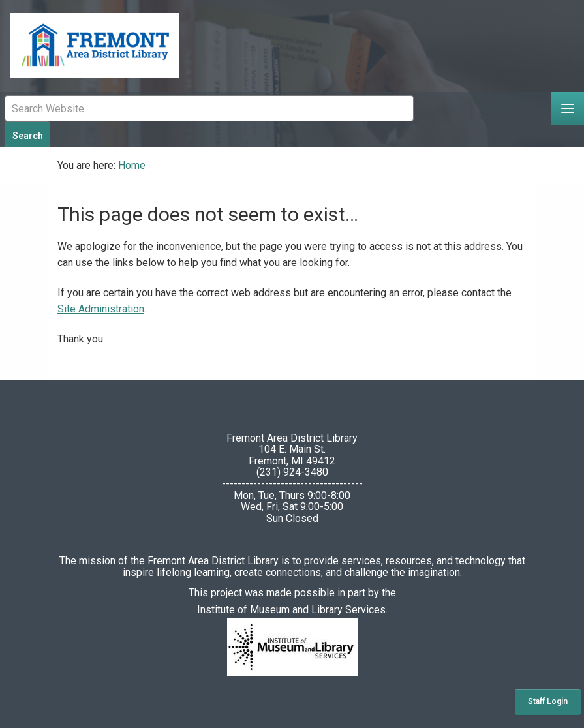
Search (28, 136)
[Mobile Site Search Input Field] (209, 108)
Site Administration (101, 309)
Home (132, 165)
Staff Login (548, 701)
